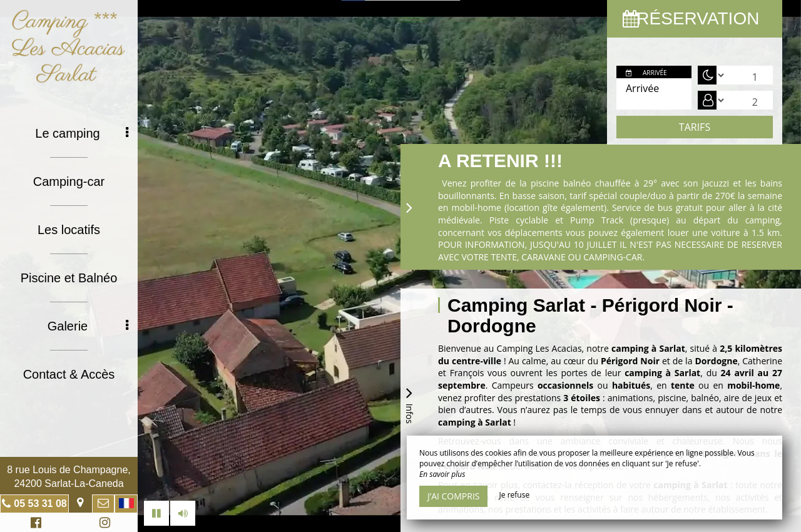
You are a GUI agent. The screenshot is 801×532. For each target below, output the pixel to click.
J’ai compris (453, 496)
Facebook (34, 524)
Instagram (103, 524)
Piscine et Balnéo (69, 278)
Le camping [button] (82, 133)
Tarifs (695, 127)
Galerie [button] (88, 326)
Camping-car (69, 182)
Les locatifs (69, 230)
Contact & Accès (69, 374)
